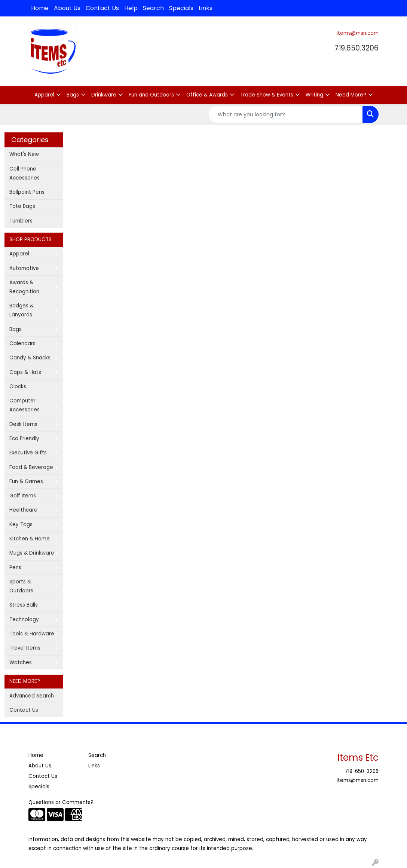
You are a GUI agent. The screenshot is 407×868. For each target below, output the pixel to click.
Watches (21, 662)
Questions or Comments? (61, 802)
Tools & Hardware (32, 634)
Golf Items (23, 496)
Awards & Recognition (24, 287)
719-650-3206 (362, 771)
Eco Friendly (24, 438)
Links (206, 8)
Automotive (24, 268)
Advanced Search (32, 696)
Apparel (44, 95)
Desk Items (23, 424)
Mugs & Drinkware (32, 553)
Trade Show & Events (267, 95)
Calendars (22, 343)
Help (131, 8)
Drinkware (104, 95)
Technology (24, 619)
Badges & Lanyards (22, 310)
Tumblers (21, 221)
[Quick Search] (285, 114)
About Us (67, 8)
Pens (15, 568)
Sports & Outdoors (21, 586)
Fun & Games (26, 481)
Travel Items (25, 648)
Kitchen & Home (30, 539)
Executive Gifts (28, 453)
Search (153, 8)
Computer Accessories (25, 405)
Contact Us (102, 8)
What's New (24, 154)
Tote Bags (22, 206)
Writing (314, 95)
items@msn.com (358, 33)
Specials (181, 8)
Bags (73, 95)
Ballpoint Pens (27, 192)
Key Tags (21, 525)
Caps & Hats (25, 372)
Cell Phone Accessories (25, 173)
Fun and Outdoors (151, 95)
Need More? (351, 95)
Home (40, 8)
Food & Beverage (31, 467)
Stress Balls (24, 605)
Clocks (18, 387)
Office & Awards (207, 95)
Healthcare (23, 510)
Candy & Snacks (30, 358)
